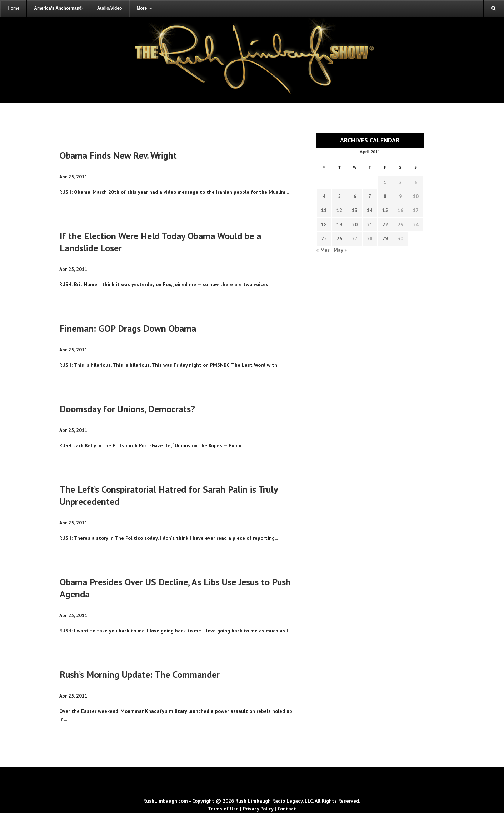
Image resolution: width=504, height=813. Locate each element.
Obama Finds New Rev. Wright (118, 155)
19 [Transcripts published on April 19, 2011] (339, 225)
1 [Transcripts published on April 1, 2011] (385, 182)
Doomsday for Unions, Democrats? (127, 409)
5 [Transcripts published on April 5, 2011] (339, 196)
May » (340, 250)
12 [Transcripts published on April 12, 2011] (339, 210)
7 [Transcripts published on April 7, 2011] (370, 196)
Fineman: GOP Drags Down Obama (128, 328)
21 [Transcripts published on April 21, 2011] (370, 225)
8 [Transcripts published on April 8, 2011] (385, 196)
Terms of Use (223, 809)
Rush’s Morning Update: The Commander (140, 674)
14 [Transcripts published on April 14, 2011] (370, 210)
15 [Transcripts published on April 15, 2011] (385, 210)
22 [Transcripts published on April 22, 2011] (385, 225)
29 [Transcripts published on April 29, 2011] (385, 238)
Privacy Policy (258, 809)
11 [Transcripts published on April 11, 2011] (324, 210)
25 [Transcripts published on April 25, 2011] (324, 238)
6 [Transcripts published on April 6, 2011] (355, 196)
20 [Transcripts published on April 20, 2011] (355, 225)
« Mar (323, 250)
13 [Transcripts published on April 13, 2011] (355, 210)
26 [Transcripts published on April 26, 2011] (339, 238)
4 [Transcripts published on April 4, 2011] (324, 196)
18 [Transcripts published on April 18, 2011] (324, 225)
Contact (287, 809)
